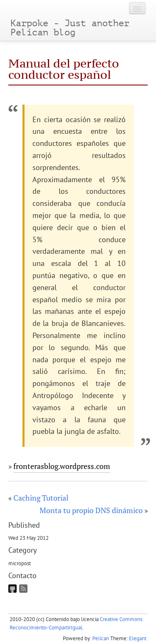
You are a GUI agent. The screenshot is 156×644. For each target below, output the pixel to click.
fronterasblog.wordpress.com (62, 466)
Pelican (101, 638)
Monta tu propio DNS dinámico (91, 510)
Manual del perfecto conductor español (64, 69)
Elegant (138, 638)
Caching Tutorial (41, 498)
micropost (20, 563)
